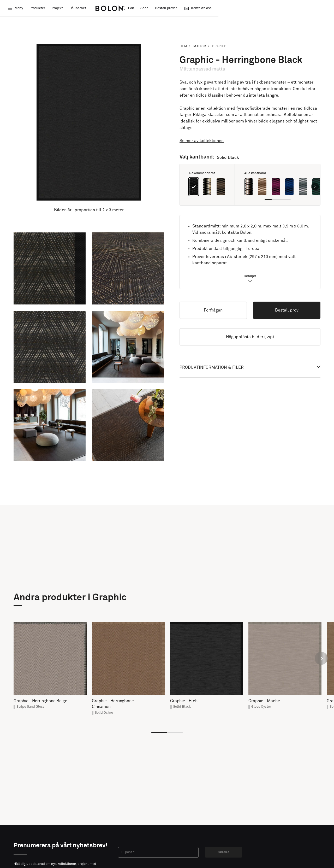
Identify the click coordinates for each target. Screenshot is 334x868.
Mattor (200, 46)
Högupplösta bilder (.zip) (250, 337)
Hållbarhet (79, 9)
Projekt (58, 9)
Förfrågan (213, 310)
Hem (183, 46)
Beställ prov (287, 310)
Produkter (38, 9)
